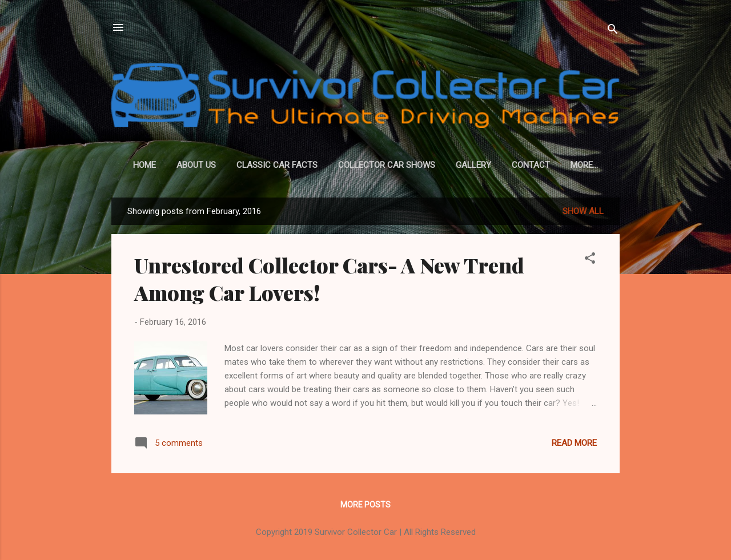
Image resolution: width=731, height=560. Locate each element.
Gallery (473, 165)
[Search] (613, 31)
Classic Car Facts (277, 165)
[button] (590, 260)
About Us (196, 165)
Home (144, 165)
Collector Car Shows (387, 165)
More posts (365, 505)
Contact (531, 165)
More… (584, 165)
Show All (583, 211)
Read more (574, 443)
